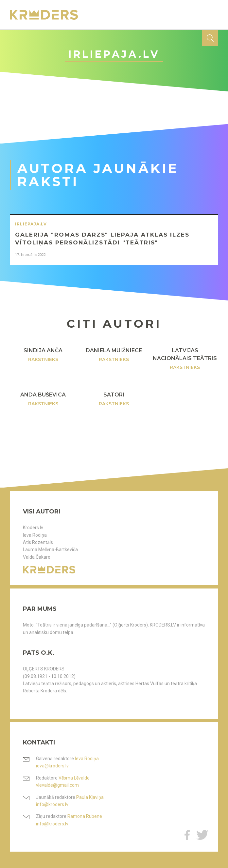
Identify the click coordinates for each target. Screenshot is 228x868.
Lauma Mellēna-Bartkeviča (50, 550)
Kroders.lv (33, 528)
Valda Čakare (37, 557)
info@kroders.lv (52, 804)
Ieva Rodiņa (35, 535)
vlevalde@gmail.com (57, 785)
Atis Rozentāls (38, 542)
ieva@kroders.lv (52, 766)
